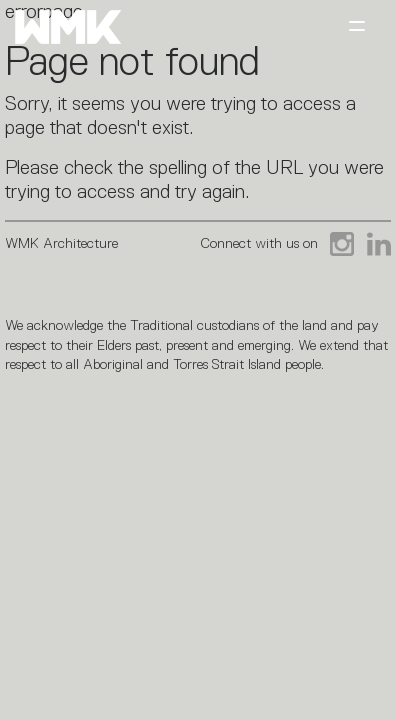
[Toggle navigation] (357, 27)
